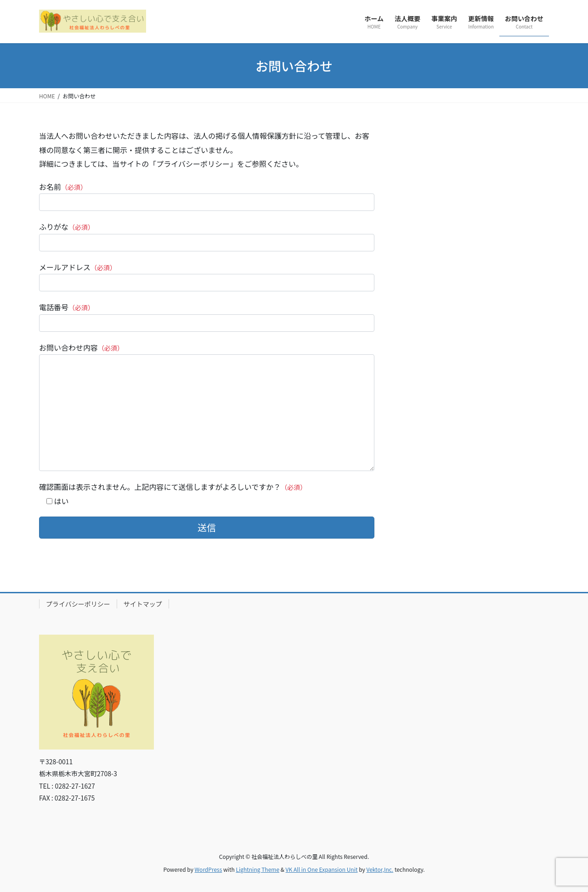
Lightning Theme (257, 869)
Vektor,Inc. (380, 869)
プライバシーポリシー (78, 604)
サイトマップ (143, 604)
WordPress (209, 869)
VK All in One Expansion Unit (322, 869)
